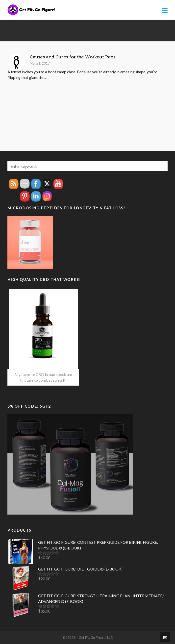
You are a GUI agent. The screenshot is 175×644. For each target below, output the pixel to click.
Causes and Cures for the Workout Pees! (73, 57)
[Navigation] (165, 10)
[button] (161, 166)
